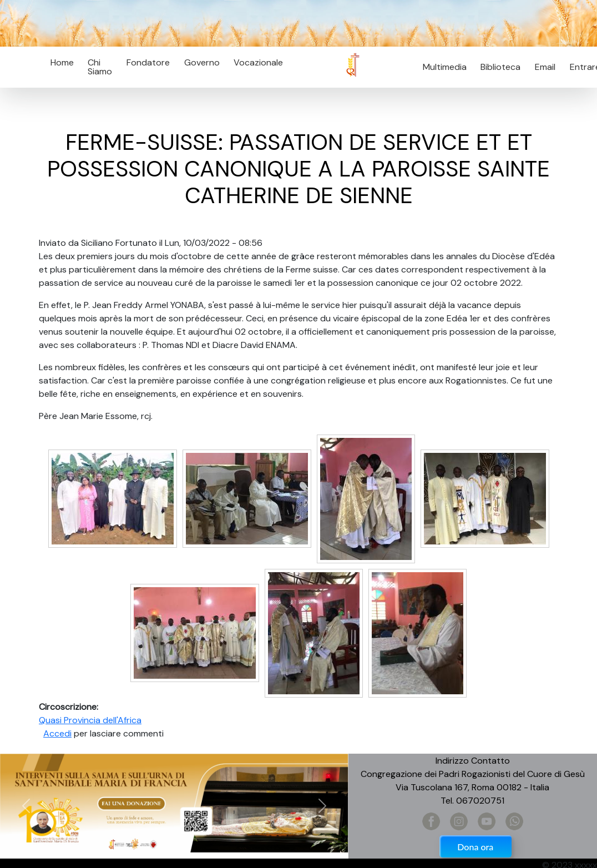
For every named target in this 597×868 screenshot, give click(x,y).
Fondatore (148, 62)
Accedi (57, 733)
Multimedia (445, 67)
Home (62, 62)
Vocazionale (258, 62)
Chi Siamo (100, 67)
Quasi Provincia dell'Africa (90, 720)
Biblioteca (500, 67)
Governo (202, 62)
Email (542, 67)
